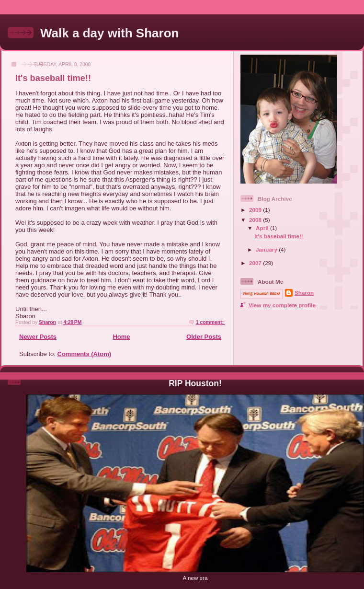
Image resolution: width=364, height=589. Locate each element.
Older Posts (204, 337)
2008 (256, 220)
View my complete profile (282, 305)
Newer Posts (38, 337)
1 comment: (210, 322)
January (267, 249)
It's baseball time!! (53, 78)
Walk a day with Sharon (109, 33)
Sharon (304, 293)
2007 (256, 263)
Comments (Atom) (85, 354)
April (263, 228)
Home (121, 337)
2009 (256, 210)
